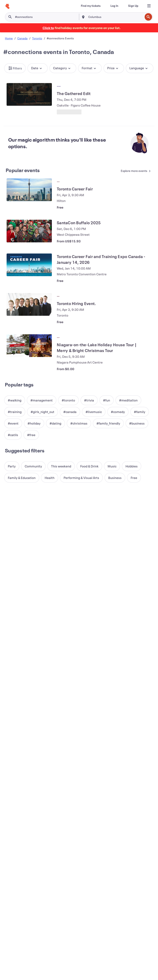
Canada (22, 38)
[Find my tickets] (91, 6)
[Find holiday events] (48, 28)
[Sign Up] (133, 6)
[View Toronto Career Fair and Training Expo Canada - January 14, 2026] (29, 265)
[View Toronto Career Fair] (29, 190)
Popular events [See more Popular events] (23, 170)
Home (9, 38)
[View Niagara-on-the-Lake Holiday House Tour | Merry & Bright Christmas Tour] (29, 346)
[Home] (7, 6)
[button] (15, 68)
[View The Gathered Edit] (29, 94)
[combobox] (115, 17)
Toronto (37, 38)
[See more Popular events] (134, 171)
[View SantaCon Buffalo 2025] (29, 231)
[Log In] (114, 6)
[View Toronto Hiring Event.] (29, 304)
